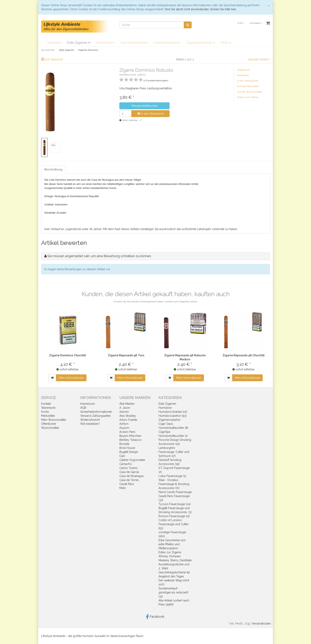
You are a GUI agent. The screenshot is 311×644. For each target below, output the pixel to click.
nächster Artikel (258, 59)
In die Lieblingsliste (248, 81)
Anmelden (256, 23)
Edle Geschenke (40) (172, 540)
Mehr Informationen (71, 378)
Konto (45, 412)
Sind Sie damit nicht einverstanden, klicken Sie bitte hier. (201, 9)
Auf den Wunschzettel (250, 92)
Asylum (124, 428)
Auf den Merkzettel (248, 86)
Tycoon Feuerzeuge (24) (175, 504)
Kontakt (46, 404)
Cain (122, 456)
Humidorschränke (134, 43)
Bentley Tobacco (130, 440)
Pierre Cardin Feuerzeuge (175, 492)
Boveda (124, 444)
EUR (241, 23)
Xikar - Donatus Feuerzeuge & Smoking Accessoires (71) (174, 484)
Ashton (124, 424)
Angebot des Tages (171, 576)
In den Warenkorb (151, 114)
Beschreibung (53, 169)
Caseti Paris (127, 484)
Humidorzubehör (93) (173, 416)
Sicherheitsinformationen (96, 412)
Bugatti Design (129, 452)
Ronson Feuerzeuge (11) (174, 516)
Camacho (126, 464)
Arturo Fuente (128, 420)
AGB (83, 408)
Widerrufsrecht (90, 420)
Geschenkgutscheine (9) (174, 572)
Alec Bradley (128, 416)
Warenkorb (48, 408)
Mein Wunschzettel (54, 420)
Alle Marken (127, 404)
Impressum (88, 404)
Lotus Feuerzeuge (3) (172, 476)
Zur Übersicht (54, 59)
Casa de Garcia (129, 472)
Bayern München (130, 436)
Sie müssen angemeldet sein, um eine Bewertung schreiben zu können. (99, 256)
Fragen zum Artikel (248, 97)
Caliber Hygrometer (132, 460)
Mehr (226, 43)
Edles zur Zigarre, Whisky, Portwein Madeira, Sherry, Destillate (175, 556)
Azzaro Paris (127, 432)
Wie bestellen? (90, 424)
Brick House (127, 448)
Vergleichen (243, 70)
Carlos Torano (129, 468)
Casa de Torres (129, 480)
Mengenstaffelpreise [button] (145, 106)
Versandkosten (261, 624)
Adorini (124, 412)
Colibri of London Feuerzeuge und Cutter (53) (174, 524)
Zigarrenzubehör (200, 43)
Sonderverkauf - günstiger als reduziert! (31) (173, 592)
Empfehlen (243, 75)
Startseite (54, 43)
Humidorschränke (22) (173, 412)
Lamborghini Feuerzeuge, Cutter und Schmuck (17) (174, 452)
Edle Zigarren (79, 43)
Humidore (106, 43)
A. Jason (125, 408)
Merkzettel (48, 416)
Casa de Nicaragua (131, 476)
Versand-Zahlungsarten (96, 416)
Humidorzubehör (167, 43)
